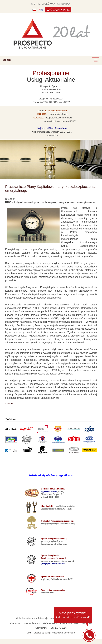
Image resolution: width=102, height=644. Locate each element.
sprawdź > (52, 135)
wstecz (11, 403)
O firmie (20, 618)
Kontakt (53, 618)
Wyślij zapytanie (58, 10)
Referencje (43, 618)
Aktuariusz (31, 618)
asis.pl (48, 633)
